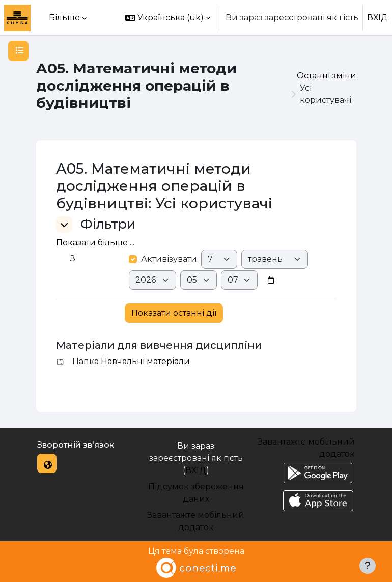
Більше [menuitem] (64, 18)
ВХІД (377, 18)
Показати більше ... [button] (95, 243)
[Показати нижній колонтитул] (368, 566)
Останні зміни (327, 76)
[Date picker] (271, 280)
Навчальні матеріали (145, 361)
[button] (168, 18)
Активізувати (163, 259)
